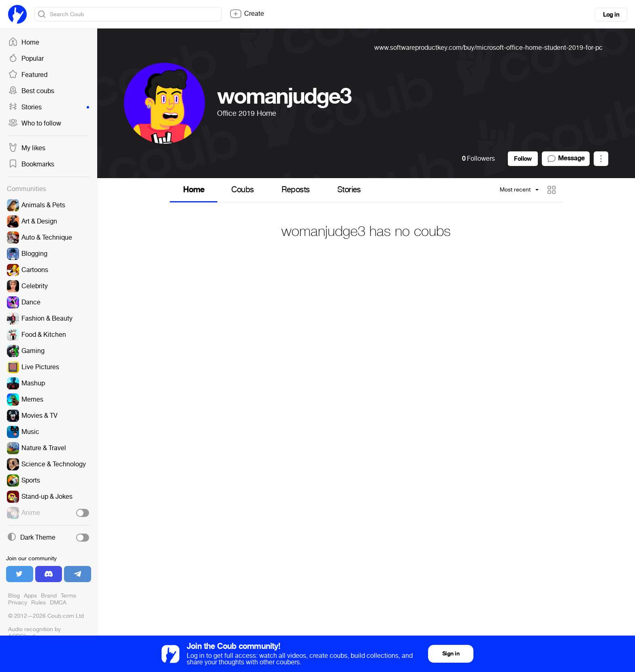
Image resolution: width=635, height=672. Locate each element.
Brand (49, 596)
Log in (611, 15)
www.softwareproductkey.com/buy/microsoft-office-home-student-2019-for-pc (488, 48)
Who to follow (35, 123)
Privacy (18, 603)
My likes (27, 148)
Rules (38, 603)
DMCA (58, 603)
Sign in (451, 654)
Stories (49, 107)
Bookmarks (31, 164)
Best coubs (31, 91)
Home (24, 43)
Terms (68, 596)
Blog (14, 596)
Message (566, 159)
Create (247, 14)
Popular (26, 59)
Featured (28, 75)
